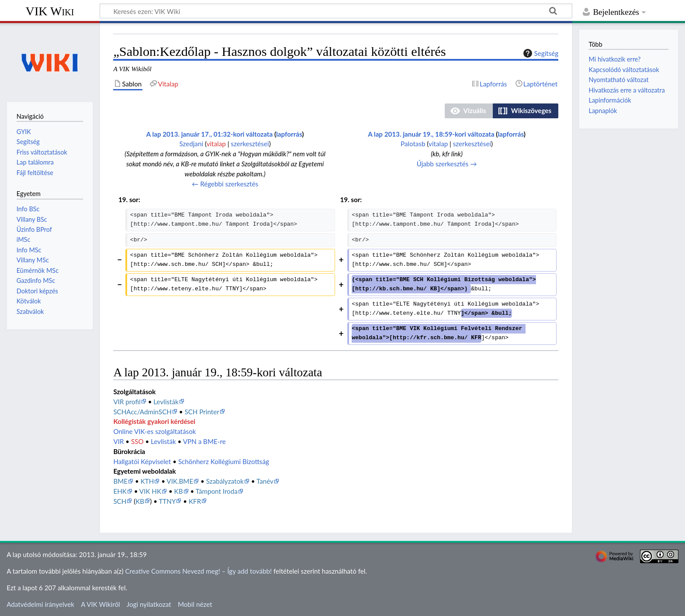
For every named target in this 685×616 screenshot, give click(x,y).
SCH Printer (202, 412)
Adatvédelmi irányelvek (40, 604)
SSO (137, 441)
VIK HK (150, 491)
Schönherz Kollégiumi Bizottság (224, 461)
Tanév (265, 481)
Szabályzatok (225, 481)
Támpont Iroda (217, 491)
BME (120, 481)
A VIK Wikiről (100, 604)
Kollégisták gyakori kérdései (154, 421)
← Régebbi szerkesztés (225, 184)
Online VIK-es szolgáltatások (154, 431)
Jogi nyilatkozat (149, 604)
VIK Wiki (50, 11)
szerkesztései (250, 144)
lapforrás (289, 134)
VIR (118, 441)
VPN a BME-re (204, 441)
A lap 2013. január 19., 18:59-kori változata (431, 134)
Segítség (540, 53)
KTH (147, 481)
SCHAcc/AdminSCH (142, 412)
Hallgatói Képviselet (142, 461)
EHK (120, 491)
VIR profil (127, 402)
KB (179, 491)
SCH (120, 501)
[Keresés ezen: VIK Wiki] (336, 11)
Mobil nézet (195, 604)
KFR (195, 501)
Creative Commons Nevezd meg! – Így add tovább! (198, 571)
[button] (469, 111)
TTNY (167, 501)
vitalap (216, 144)
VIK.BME (180, 481)
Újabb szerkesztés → (447, 164)
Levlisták (166, 402)
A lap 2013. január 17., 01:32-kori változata (210, 134)
